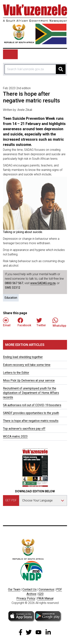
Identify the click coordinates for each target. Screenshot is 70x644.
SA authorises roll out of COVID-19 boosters (32, 405)
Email (7, 322)
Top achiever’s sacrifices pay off (24, 429)
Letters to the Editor (16, 373)
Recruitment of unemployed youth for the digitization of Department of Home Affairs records (31, 393)
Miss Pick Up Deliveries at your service (29, 380)
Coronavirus (46, 589)
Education (11, 298)
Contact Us (29, 589)
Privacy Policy (26, 598)
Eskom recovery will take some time (27, 365)
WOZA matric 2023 (15, 436)
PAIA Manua (45, 598)
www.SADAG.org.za (43, 283)
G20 (41, 594)
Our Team (14, 589)
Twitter (41, 322)
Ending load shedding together (23, 357)
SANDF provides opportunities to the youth (31, 413)
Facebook (24, 322)
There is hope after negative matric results (31, 421)
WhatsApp (59, 322)
